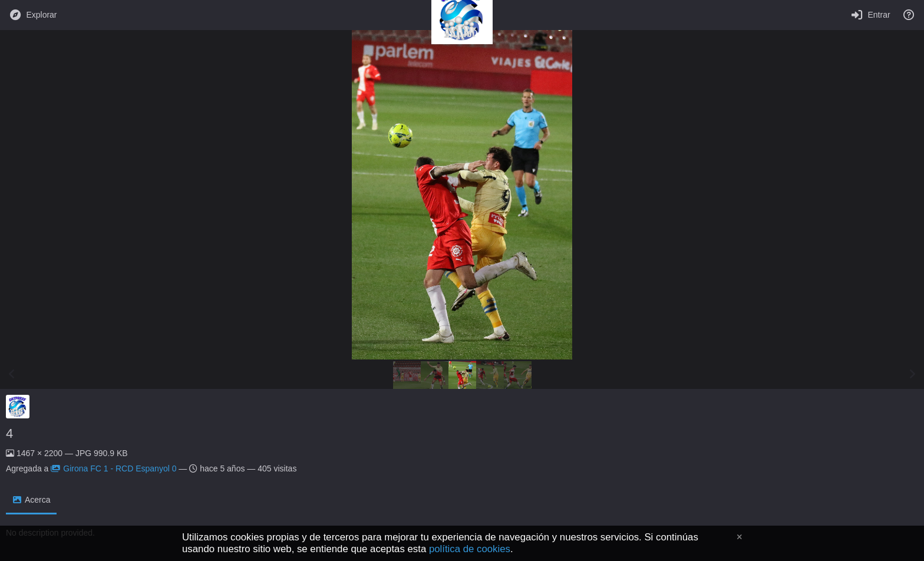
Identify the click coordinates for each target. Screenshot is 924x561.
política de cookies (470, 549)
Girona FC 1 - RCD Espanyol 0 (113, 468)
